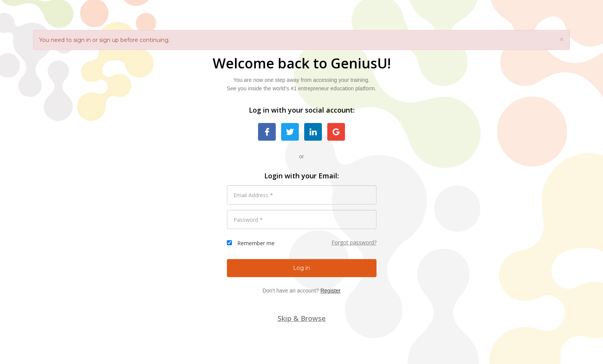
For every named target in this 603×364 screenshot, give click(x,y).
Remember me (256, 243)
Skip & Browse (302, 318)
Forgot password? (354, 242)
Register (330, 291)
